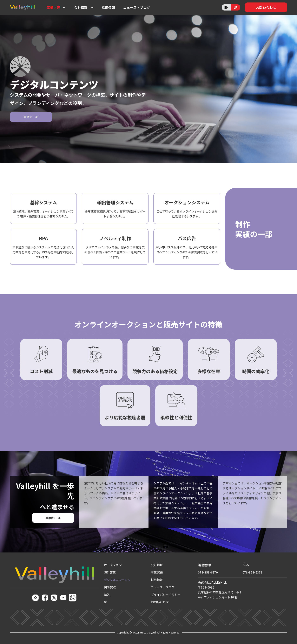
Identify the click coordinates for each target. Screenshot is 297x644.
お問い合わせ (266, 7)
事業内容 (53, 7)
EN (226, 7)
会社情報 (81, 7)
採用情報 (108, 7)
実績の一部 (31, 117)
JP (236, 7)
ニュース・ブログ (137, 7)
